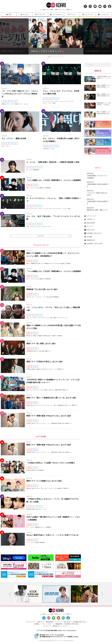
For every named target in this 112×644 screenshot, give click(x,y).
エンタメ (24, 14)
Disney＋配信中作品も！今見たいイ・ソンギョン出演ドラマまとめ (52, 535)
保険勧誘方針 (90, 240)
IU (42, 369)
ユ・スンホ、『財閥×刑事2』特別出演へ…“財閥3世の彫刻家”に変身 (53, 162)
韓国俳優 (48, 188)
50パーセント (30, 390)
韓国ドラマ (48, 351)
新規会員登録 (90, 223)
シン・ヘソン (47, 423)
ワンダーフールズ (47, 227)
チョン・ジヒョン (48, 103)
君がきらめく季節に (32, 336)
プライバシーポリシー (47, 624)
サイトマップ (47, 626)
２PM (45, 149)
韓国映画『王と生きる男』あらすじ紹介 (42, 290)
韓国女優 (41, 470)
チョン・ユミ (38, 318)
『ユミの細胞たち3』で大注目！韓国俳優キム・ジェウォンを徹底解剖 (54, 180)
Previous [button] (10, 594)
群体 (54, 103)
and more (41, 236)
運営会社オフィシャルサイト (61, 626)
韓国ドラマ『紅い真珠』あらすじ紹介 (41, 344)
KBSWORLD (30, 351)
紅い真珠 (42, 351)
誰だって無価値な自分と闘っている (36, 264)
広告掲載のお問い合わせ (93, 233)
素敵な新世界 (59, 390)
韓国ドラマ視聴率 (66, 264)
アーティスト (40, 14)
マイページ (89, 226)
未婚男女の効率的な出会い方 (45, 336)
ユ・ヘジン (43, 297)
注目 (9, 14)
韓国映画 (56, 297)
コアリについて (90, 216)
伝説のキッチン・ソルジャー (22, 104)
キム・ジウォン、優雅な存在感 (14, 138)
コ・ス (54, 101)
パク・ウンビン (37, 227)
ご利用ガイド (90, 219)
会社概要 (88, 237)
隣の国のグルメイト (41, 527)
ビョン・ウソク (53, 369)
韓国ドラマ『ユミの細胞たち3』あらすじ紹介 (44, 481)
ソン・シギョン (31, 527)
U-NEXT (29, 423)
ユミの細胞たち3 (41, 188)
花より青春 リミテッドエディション (59, 318)
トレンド (72, 14)
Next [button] (102, 594)
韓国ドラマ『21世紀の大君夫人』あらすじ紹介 (45, 362)
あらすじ (29, 297)
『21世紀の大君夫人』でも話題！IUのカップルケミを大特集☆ (51, 463)
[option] (28, 594)
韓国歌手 (49, 527)
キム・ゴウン (41, 489)
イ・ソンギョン (31, 543)
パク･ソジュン (46, 318)
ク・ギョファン (47, 101)
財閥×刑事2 (36, 170)
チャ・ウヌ (30, 227)
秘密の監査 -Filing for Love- (58, 423)
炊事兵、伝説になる (49, 390)
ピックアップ (88, 14)
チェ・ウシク (30, 318)
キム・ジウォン (6, 146)
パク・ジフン (11, 104)
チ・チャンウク (70, 101)
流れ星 (37, 543)
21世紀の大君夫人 (31, 369)
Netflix (29, 405)
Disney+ (4, 104)
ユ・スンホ (30, 170)
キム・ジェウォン (31, 188)
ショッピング (103, 14)
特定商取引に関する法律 (93, 244)
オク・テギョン (51, 149)
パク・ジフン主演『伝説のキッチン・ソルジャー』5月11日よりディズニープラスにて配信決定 (20, 94)
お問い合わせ (90, 230)
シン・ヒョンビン (61, 101)
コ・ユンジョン (49, 405)
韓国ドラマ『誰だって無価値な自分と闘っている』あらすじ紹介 (51, 398)
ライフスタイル (56, 14)
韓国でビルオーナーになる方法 (53, 264)
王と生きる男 (50, 297)
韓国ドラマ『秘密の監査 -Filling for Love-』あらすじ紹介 (49, 416)
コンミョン (40, 423)
